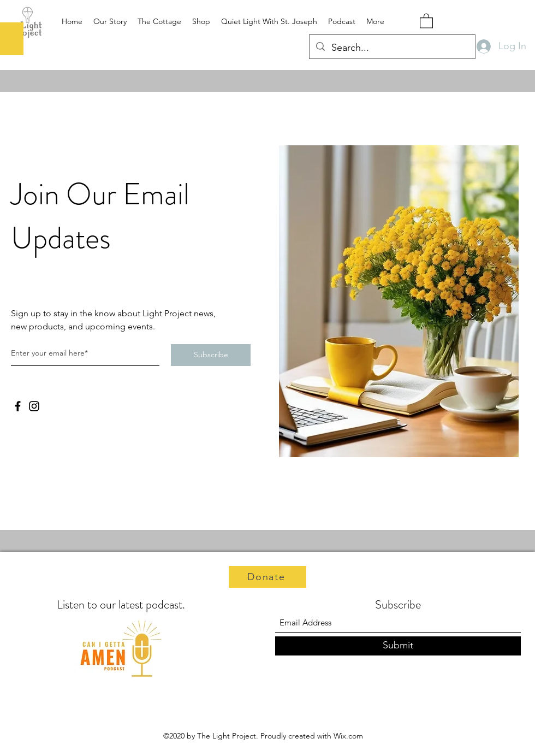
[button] (426, 20)
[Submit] (398, 646)
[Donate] (267, 577)
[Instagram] (34, 406)
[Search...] (392, 48)
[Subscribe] (211, 355)
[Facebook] (18, 406)
